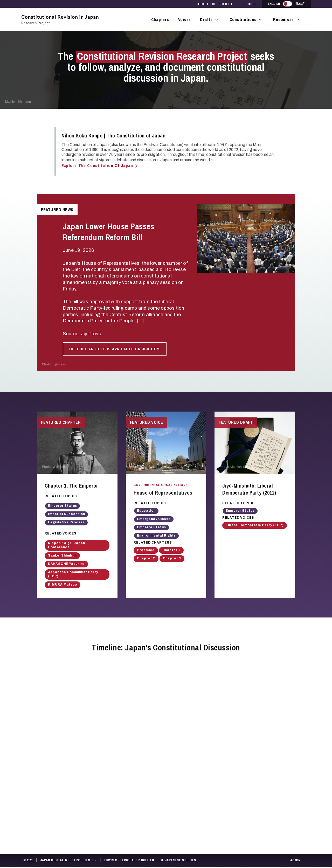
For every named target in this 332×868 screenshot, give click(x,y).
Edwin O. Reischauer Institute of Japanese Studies (150, 861)
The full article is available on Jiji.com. (115, 349)
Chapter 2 (146, 559)
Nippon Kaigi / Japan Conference (67, 546)
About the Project (215, 4)
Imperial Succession (67, 515)
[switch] (288, 4)
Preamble (146, 551)
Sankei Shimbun (62, 556)
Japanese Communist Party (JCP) (73, 575)
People (250, 4)
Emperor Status (63, 506)
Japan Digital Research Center (68, 861)
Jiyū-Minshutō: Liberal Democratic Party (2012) (249, 490)
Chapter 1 (171, 551)
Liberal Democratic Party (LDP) (255, 526)
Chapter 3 (172, 559)
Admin (295, 861)
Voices (185, 19)
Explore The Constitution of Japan (97, 165)
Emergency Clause (154, 520)
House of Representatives (163, 493)
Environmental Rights (156, 536)
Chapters (160, 19)
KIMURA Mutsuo (63, 585)
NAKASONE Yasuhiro (66, 564)
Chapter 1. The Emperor (71, 486)
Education (146, 511)
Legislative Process (66, 523)
